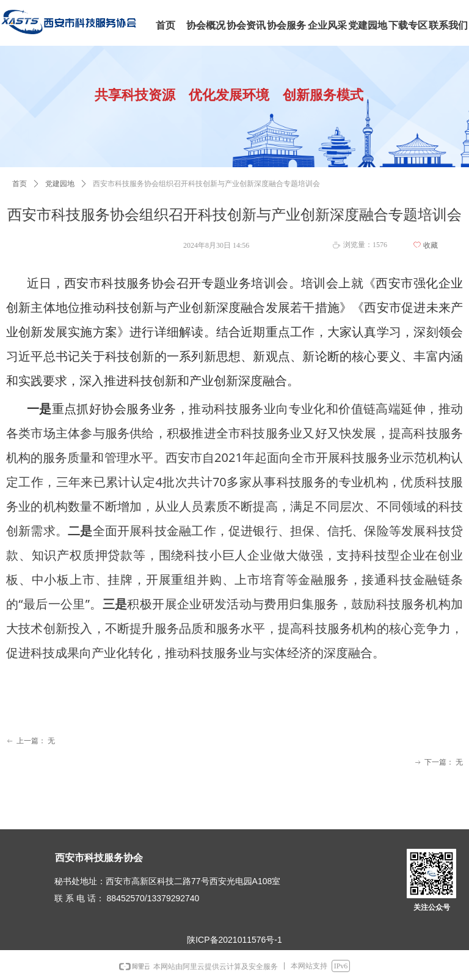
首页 (20, 184)
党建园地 (60, 184)
